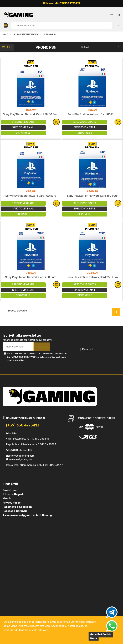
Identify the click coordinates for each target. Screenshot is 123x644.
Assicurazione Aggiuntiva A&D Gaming (27, 515)
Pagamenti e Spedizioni (18, 507)
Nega (94, 638)
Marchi (7, 498)
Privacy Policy (12, 503)
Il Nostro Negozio (14, 494)
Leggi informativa (15, 360)
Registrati (42, 347)
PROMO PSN (31, 66)
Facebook (86, 349)
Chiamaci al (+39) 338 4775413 (61, 3)
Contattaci (10, 490)
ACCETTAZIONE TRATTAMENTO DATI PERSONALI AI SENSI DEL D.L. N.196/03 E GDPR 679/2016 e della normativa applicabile (37, 357)
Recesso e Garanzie (15, 511)
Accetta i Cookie (101, 634)
